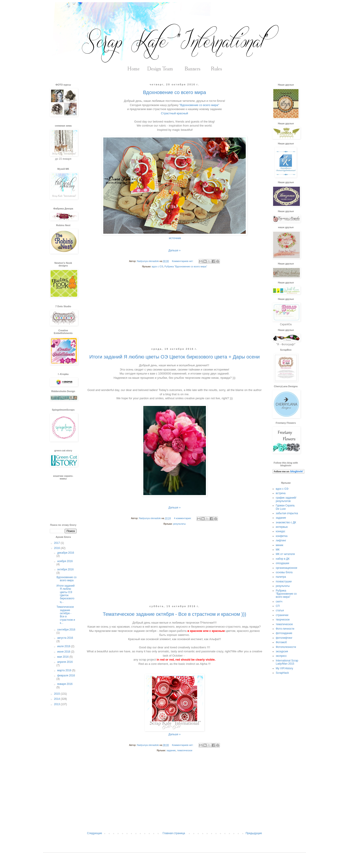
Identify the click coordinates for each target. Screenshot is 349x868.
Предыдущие (254, 833)
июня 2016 (64, 652)
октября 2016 (65, 569)
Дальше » (174, 250)
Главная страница (174, 833)
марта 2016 (65, 670)
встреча (281, 493)
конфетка (282, 536)
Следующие (94, 833)
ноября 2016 (65, 561)
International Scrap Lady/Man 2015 (287, 662)
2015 (57, 694)
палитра (281, 577)
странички (282, 615)
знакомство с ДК (286, 522)
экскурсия (282, 651)
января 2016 (65, 684)
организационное (287, 568)
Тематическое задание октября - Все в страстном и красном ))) (174, 614)
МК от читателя (285, 554)
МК (278, 550)
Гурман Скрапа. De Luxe (285, 507)
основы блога (284, 572)
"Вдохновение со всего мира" (199, 105)
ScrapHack (282, 673)
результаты (179, 524)
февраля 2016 (66, 676)
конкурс (281, 531)
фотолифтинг (284, 638)
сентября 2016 (66, 630)
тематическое (185, 750)
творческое (283, 620)
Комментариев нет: (183, 261)
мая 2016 (63, 657)
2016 (57, 548)
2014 (57, 699)
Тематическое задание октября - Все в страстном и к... (66, 615)
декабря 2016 (66, 553)
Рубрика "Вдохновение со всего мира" (186, 266)
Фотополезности (286, 647)
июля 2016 (64, 646)
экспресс (281, 656)
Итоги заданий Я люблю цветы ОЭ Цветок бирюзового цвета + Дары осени (174, 357)
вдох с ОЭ (157, 266)
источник (175, 238)
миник (280, 545)
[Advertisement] (174, 311)
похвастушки (284, 581)
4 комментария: (183, 518)
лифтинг (281, 540)
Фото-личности (285, 629)
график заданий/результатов (286, 499)
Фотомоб (281, 642)
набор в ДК (283, 559)
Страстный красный (174, 113)
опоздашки (282, 563)
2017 (57, 543)
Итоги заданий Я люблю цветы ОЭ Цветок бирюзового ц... (66, 594)
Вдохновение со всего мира (174, 92)
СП (278, 606)
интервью (282, 527)
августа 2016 (65, 638)
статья (280, 610)
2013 (57, 704)
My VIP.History (284, 668)
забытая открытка (287, 513)
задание (171, 750)
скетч (279, 602)
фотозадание (284, 633)
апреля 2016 (65, 662)
